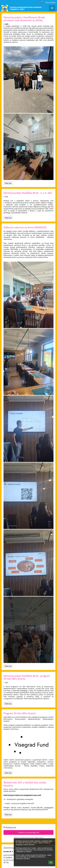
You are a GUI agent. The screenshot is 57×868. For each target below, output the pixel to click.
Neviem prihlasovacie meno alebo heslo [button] (29, 837)
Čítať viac (9, 184)
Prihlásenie (50, 3)
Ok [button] (51, 862)
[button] (42, 3)
